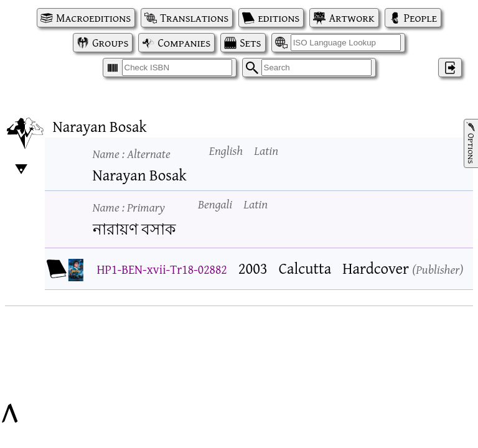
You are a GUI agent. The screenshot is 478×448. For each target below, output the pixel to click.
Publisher (438, 269)
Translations (194, 18)
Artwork (351, 18)
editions (279, 18)
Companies (184, 43)
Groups (110, 43)
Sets (250, 43)
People (420, 18)
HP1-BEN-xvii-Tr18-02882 (162, 269)
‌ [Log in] (450, 68)
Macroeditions (93, 18)
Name (132, 153)
